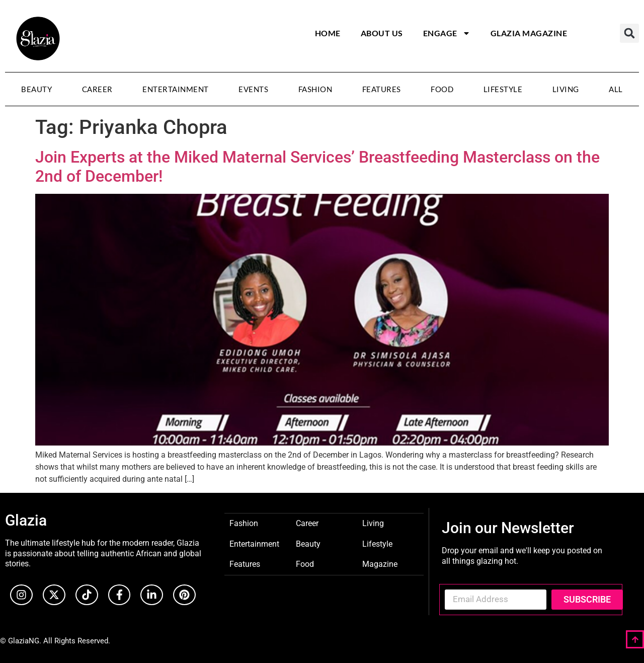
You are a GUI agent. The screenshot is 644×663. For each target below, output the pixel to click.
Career (97, 89)
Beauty (36, 89)
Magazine (380, 564)
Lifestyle (503, 89)
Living (566, 89)
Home (328, 33)
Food (442, 89)
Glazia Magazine (529, 33)
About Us (382, 33)
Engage (447, 33)
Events (253, 89)
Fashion (315, 89)
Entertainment (176, 89)
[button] (629, 33)
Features (382, 89)
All (616, 89)
